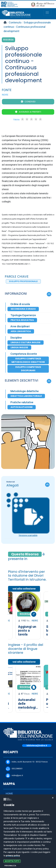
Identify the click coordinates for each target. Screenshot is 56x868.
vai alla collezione (24, 589)
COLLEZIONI (13, 826)
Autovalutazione (22, 407)
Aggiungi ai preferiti (30, 112)
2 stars (27, 119)
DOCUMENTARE (15, 806)
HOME (9, 794)
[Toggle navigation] (47, 13)
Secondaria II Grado (23, 309)
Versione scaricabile (28, 535)
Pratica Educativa (22, 320)
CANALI (10, 819)
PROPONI (11, 813)
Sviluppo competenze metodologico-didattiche (28, 360)
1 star (23, 119)
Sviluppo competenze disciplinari (28, 369)
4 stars (36, 119)
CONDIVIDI (30, 102)
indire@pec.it (14, 776)
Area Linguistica (21, 331)
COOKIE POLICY (11, 852)
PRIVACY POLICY (12, 847)
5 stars (41, 119)
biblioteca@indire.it (37, 746)
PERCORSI (12, 832)
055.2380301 (14, 769)
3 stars (32, 119)
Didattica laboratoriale (26, 396)
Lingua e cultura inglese (26, 342)
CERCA (10, 800)
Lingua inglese (19, 347)
